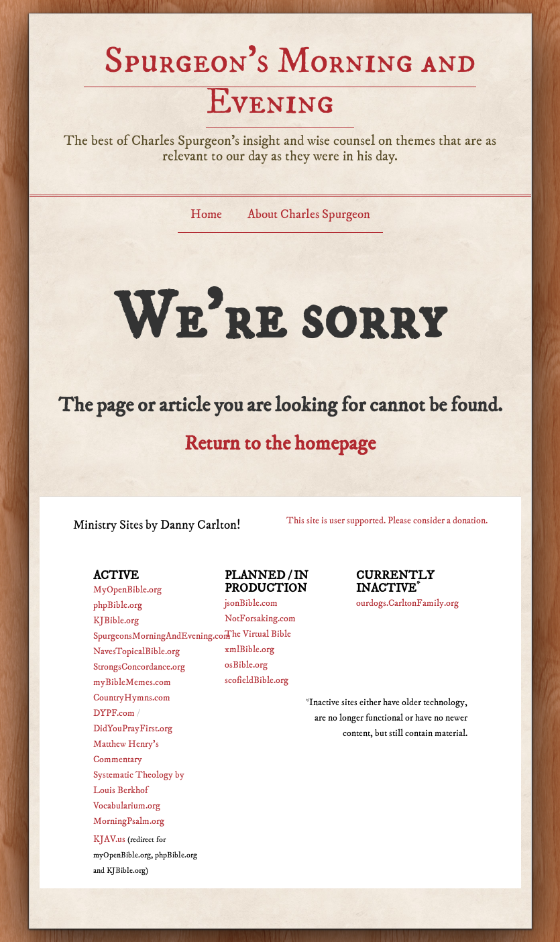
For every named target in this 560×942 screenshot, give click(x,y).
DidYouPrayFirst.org (133, 729)
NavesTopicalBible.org (136, 651)
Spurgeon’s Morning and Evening (290, 81)
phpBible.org (118, 605)
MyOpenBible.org (127, 590)
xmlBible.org (249, 649)
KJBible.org (116, 621)
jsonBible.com (251, 603)
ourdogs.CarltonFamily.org (407, 603)
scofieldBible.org (257, 680)
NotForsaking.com (260, 619)
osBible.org (246, 665)
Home (206, 214)
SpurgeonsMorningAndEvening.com (162, 636)
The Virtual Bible (258, 634)
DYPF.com (114, 713)
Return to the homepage (280, 444)
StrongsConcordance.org (139, 667)
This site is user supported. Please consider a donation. (387, 521)
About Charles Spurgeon (309, 214)
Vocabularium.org (127, 806)
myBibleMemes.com (132, 682)
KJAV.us (109, 839)
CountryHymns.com (132, 698)
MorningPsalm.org (129, 821)
